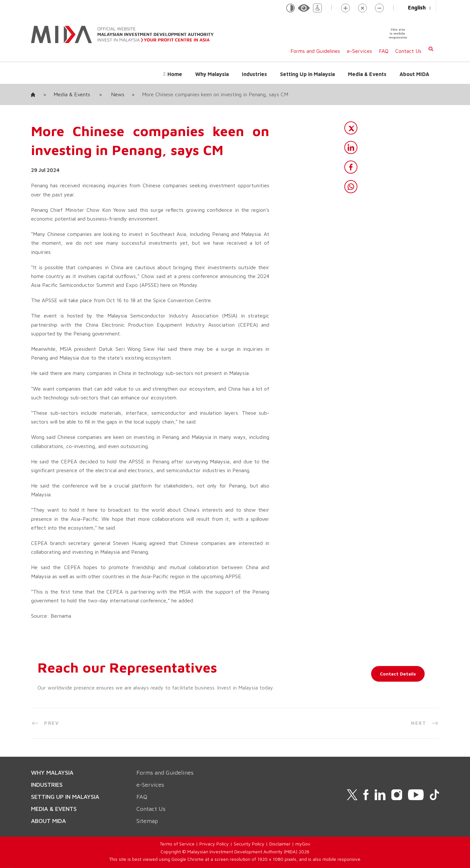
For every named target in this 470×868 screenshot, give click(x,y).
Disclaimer (280, 844)
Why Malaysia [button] (212, 74)
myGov (303, 844)
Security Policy (249, 844)
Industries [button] (254, 74)
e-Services (360, 51)
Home (175, 74)
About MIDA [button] (414, 74)
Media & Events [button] (367, 74)
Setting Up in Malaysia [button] (307, 74)
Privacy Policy (214, 844)
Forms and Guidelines (315, 51)
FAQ (384, 51)
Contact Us (408, 51)
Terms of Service (177, 844)
